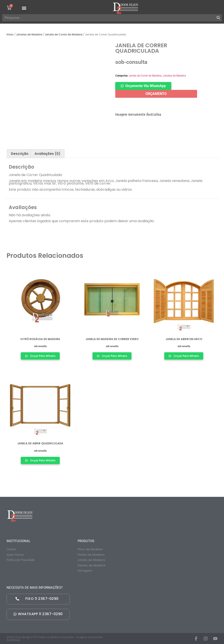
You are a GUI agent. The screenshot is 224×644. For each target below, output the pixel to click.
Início (10, 34)
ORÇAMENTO (156, 94)
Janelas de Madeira (29, 34)
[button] (25, 8)
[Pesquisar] (218, 18)
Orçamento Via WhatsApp (146, 86)
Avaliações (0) (47, 154)
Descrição (20, 154)
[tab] (20, 154)
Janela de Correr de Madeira (64, 34)
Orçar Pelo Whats (42, 356)
